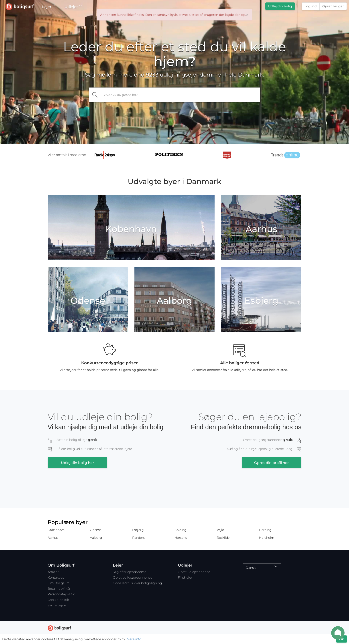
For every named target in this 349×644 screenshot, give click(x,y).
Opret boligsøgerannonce (133, 577)
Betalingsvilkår (59, 589)
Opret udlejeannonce (194, 572)
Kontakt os (56, 577)
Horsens (181, 538)
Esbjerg (138, 530)
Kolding (180, 530)
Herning (265, 530)
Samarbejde (57, 605)
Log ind (311, 6)
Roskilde (223, 538)
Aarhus (53, 538)
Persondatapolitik (61, 594)
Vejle (220, 530)
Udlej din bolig (280, 6)
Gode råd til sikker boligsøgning (137, 583)
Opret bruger (333, 6)
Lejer (48, 7)
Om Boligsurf (58, 583)
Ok (342, 639)
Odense (96, 530)
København (56, 530)
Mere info (134, 639)
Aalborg (96, 538)
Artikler (53, 572)
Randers (138, 538)
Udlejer (73, 7)
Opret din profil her (272, 463)
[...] (181, 95)
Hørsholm (267, 538)
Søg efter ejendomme (130, 572)
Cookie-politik (58, 600)
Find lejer (185, 577)
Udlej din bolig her (78, 463)
